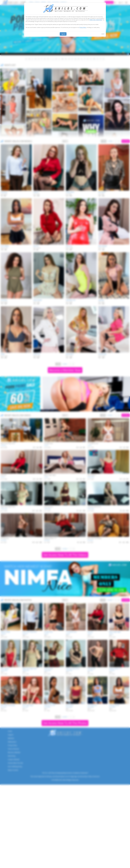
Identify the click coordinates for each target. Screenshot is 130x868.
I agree (63, 34)
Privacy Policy (83, 27)
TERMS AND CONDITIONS (96, 20)
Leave (103, 34)
